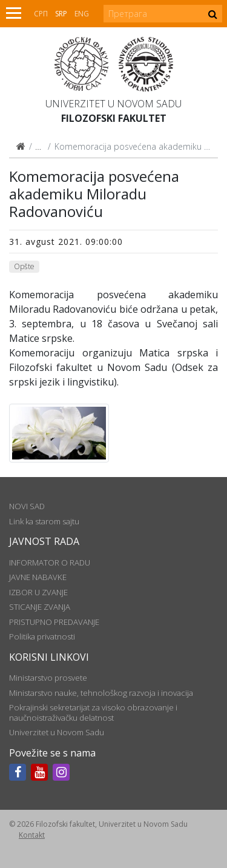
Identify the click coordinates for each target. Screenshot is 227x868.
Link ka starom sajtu (44, 521)
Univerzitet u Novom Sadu (113, 104)
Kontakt (32, 835)
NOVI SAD (27, 506)
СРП (41, 14)
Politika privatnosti (42, 636)
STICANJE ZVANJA (40, 607)
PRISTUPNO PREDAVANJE (54, 622)
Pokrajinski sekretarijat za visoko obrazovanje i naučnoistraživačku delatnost (93, 712)
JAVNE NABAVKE (38, 577)
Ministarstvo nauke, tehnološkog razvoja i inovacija (101, 693)
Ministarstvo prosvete (48, 678)
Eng (82, 14)
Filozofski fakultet (114, 118)
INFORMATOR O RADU (50, 563)
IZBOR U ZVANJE (38, 592)
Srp (61, 14)
